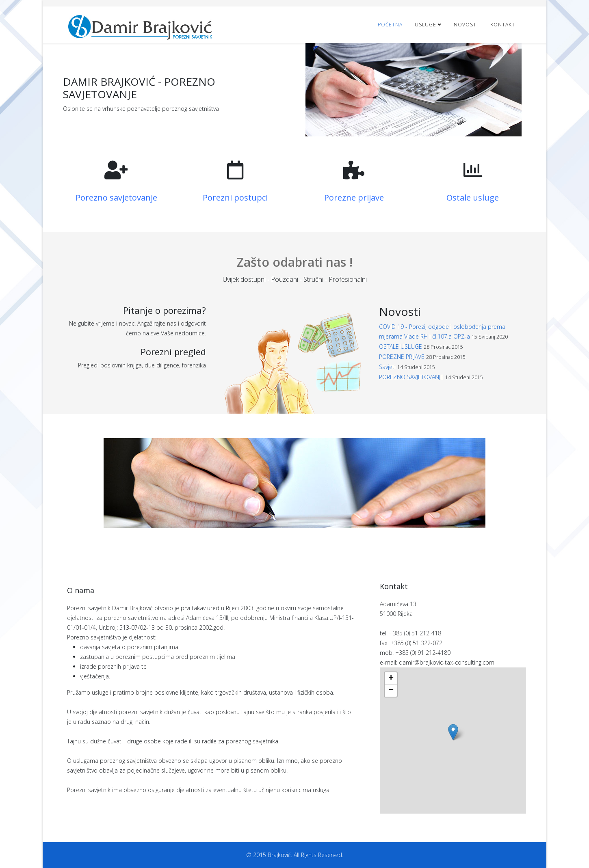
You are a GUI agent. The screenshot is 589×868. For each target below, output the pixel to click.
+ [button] (391, 678)
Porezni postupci (235, 198)
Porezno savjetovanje (116, 198)
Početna (390, 25)
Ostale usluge (473, 198)
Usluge (426, 25)
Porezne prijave (354, 198)
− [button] (391, 691)
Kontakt (503, 25)
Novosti (466, 25)
